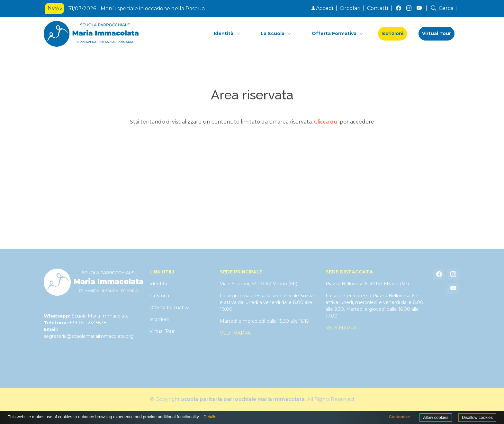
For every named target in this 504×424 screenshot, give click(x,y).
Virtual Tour (437, 33)
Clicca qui (326, 122)
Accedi (322, 8)
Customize (399, 417)
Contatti (378, 8)
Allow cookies (436, 417)
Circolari (350, 8)
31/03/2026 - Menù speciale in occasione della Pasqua (136, 9)
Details (210, 417)
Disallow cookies (477, 417)
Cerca (442, 8)
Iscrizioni (392, 33)
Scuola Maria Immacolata (100, 316)
